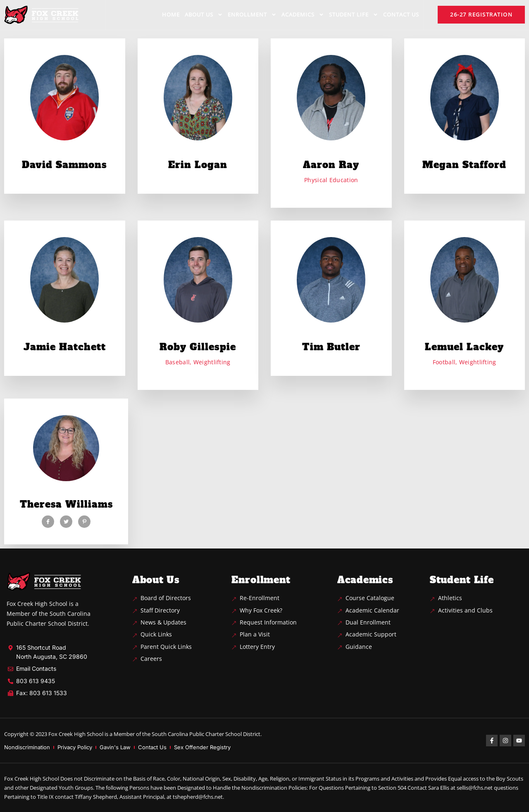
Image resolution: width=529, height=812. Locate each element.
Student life (354, 15)
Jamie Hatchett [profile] (65, 347)
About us (204, 15)
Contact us (401, 14)
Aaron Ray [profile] (331, 165)
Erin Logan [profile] (198, 165)
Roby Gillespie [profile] (198, 347)
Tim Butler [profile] (331, 347)
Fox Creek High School (76, 734)
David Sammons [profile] (64, 165)
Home (171, 14)
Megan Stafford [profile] (464, 165)
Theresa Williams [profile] (66, 504)
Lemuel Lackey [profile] (464, 347)
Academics (303, 15)
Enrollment (252, 15)
